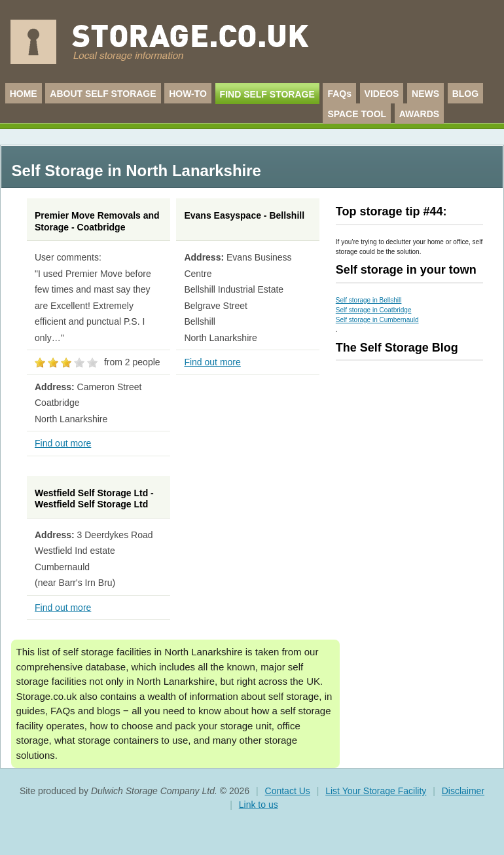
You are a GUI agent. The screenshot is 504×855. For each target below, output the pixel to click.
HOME (24, 94)
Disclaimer (463, 791)
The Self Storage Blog (397, 348)
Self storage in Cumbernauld (377, 320)
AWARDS (419, 114)
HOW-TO (188, 94)
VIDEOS (382, 94)
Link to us (259, 805)
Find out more (63, 443)
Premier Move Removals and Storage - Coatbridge (97, 221)
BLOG (465, 94)
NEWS (425, 94)
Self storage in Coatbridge (374, 310)
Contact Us (288, 791)
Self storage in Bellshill (369, 300)
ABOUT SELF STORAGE (103, 94)
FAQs (339, 94)
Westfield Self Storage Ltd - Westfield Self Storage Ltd (94, 499)
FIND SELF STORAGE (267, 94)
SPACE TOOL (357, 114)
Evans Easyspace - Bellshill (244, 215)
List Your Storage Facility (376, 791)
